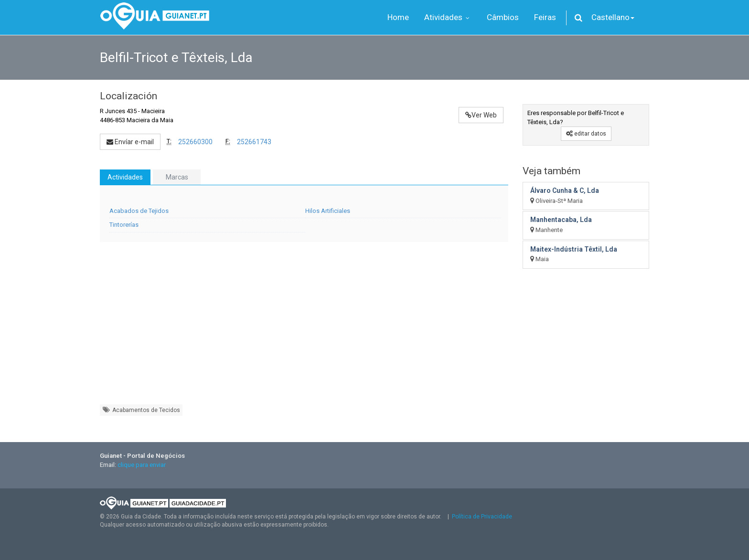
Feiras (545, 17)
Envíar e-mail (130, 142)
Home (398, 17)
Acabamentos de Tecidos (141, 410)
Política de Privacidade (482, 517)
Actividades (125, 177)
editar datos (586, 134)
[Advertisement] (304, 328)
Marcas (177, 177)
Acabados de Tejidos (139, 211)
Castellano (613, 17)
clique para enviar (142, 465)
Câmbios (503, 17)
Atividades (448, 17)
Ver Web (481, 115)
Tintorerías (124, 225)
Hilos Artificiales (328, 211)
